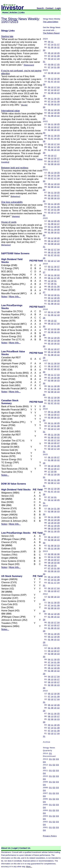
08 (52, 116)
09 (52, 47)
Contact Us (25, 848)
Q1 (50, 753)
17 (55, 59)
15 (55, 81)
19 (55, 53)
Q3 (57, 759)
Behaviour (6, 245)
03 (49, 59)
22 (58, 47)
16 (55, 47)
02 (49, 93)
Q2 (54, 759)
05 (49, 53)
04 (49, 42)
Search (40, 8)
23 (58, 93)
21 (55, 44)
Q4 (44, 762)
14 (52, 44)
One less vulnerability (12, 202)
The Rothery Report (51, 33)
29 (44, 84)
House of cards (9, 222)
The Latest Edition (51, 22)
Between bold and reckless (15, 168)
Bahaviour (15, 196)
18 (55, 124)
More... (29, 867)
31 (44, 62)
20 (55, 90)
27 (58, 44)
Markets (16, 216)
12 (52, 79)
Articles (14, 13)
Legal (15, 848)
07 (49, 44)
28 (58, 56)
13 (52, 90)
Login (58, 8)
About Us (6, 848)
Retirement (29, 65)
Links (22, 13)
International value (10, 111)
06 (49, 127)
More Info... (15, 297)
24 (58, 59)
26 (58, 79)
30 (44, 50)
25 (58, 53)
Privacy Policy (50, 836)
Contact (50, 8)
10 (52, 53)
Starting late (7, 36)
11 (52, 42)
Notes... (5, 475)
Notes (4, 297)
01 (49, 47)
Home (5, 13)
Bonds (24, 105)
